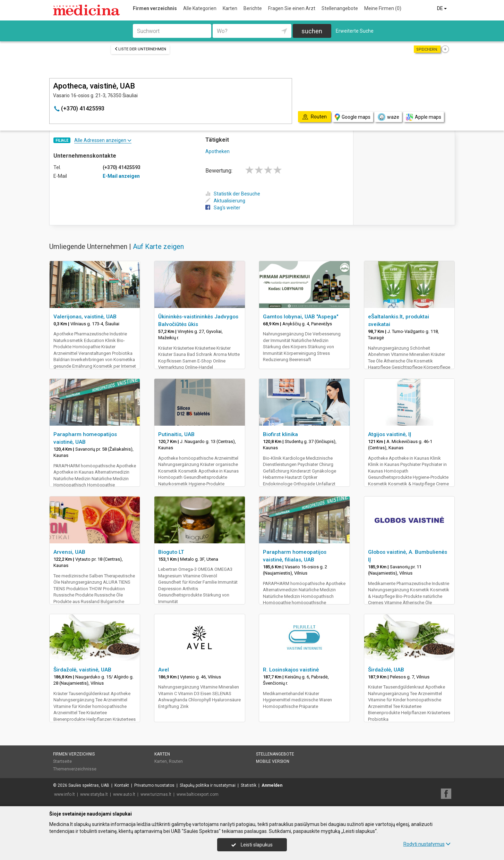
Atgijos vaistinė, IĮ (390, 434)
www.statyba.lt (94, 794)
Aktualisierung (225, 201)
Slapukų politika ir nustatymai (208, 785)
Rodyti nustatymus (427, 844)
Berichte (253, 8)
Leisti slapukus (252, 845)
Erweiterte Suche (355, 31)
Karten (230, 8)
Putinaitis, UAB (176, 434)
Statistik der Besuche (233, 194)
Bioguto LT (171, 552)
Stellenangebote (340, 8)
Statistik (249, 785)
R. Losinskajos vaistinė (291, 670)
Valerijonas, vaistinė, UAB (85, 317)
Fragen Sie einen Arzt (292, 8)
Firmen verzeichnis (155, 8)
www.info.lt (65, 794)
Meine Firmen (383, 8)
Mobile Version (273, 761)
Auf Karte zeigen (158, 247)
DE (442, 8)
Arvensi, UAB (69, 552)
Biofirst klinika (280, 434)
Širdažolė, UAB (386, 670)
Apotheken (217, 151)
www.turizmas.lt (156, 794)
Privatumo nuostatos (154, 785)
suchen (312, 31)
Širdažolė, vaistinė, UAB (82, 670)
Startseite (62, 761)
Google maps (353, 117)
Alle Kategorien (200, 8)
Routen (176, 761)
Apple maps (424, 117)
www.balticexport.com (198, 794)
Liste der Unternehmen (140, 49)
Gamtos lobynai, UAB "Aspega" (301, 317)
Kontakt (122, 785)
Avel (164, 670)
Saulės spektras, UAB (89, 785)
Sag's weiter (223, 208)
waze (388, 117)
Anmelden (272, 785)
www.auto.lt (124, 794)
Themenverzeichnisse (75, 769)
